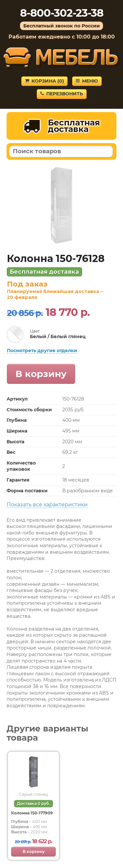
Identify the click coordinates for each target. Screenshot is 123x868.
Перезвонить (62, 94)
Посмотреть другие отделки (42, 351)
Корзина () (44, 81)
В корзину (41, 374)
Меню (87, 81)
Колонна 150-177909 (32, 813)
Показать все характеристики (47, 505)
